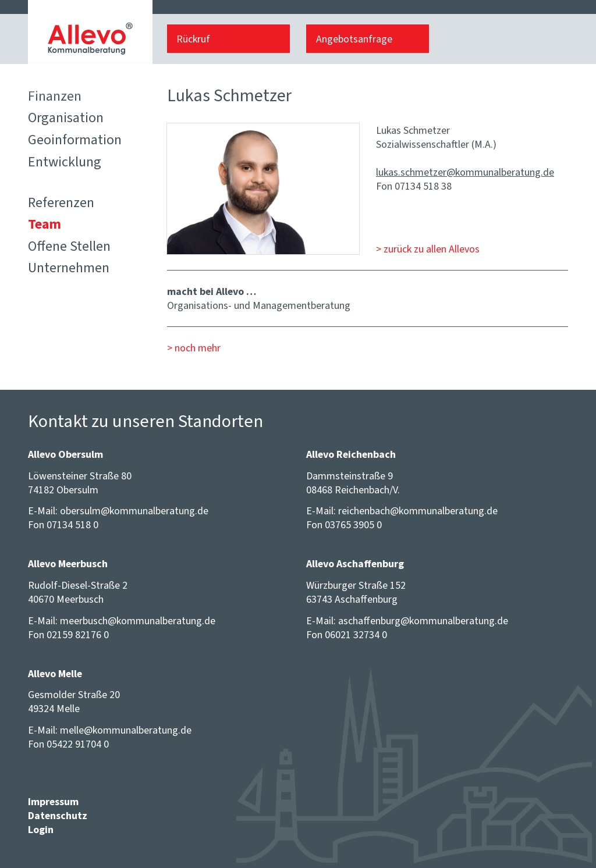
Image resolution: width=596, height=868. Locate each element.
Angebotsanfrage (354, 39)
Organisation (66, 118)
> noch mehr (194, 348)
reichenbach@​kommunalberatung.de (418, 511)
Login (41, 830)
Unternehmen (69, 268)
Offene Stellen (69, 246)
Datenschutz (58, 816)
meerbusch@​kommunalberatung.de (138, 621)
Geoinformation (75, 140)
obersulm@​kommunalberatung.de (134, 511)
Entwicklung (65, 162)
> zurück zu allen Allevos (428, 249)
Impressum (53, 802)
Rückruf (193, 39)
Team (45, 224)
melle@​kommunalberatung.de (126, 730)
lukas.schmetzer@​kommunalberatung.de (465, 172)
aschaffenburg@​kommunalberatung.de (423, 621)
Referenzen (61, 202)
